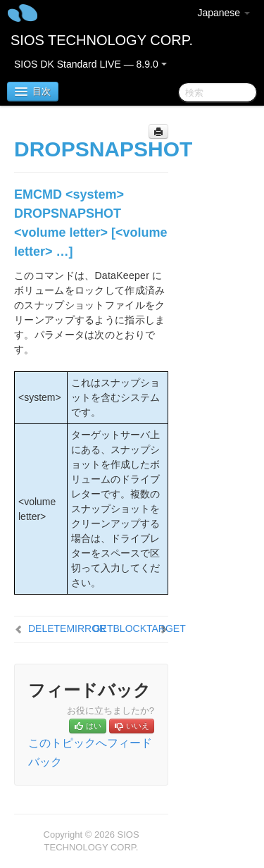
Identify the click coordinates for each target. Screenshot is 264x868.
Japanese (224, 13)
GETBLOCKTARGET (139, 628)
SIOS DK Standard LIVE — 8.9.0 (90, 64)
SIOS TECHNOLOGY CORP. (102, 40)
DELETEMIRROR (67, 628)
